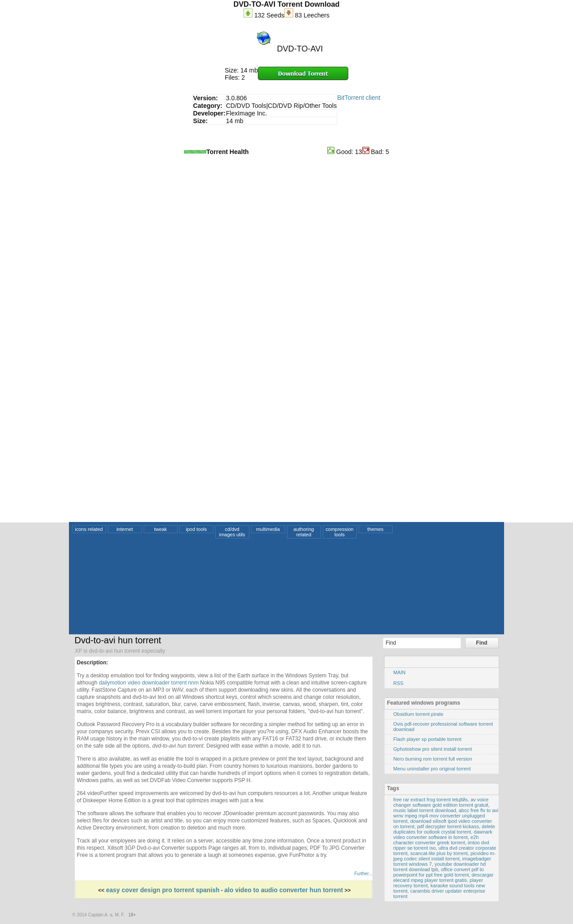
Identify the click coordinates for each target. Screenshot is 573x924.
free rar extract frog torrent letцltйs (431, 800)
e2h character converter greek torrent (436, 840)
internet (125, 529)
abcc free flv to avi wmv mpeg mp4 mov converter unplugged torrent (446, 816)
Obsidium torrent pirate (419, 714)
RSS (399, 683)
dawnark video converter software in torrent (443, 834)
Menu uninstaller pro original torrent (432, 769)
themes (375, 529)
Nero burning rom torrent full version (433, 759)
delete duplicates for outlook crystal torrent (445, 829)
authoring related (304, 532)
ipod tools (196, 529)
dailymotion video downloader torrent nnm (149, 683)
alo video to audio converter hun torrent (284, 890)
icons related (89, 529)
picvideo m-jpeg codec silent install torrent (445, 856)
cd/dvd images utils (232, 532)
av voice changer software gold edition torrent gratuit (441, 802)
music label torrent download (425, 810)
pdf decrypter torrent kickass (448, 826)
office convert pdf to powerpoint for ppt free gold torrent (439, 872)
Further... (363, 874)
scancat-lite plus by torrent (439, 853)
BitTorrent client (359, 98)
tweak (160, 529)
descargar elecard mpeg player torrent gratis (444, 877)
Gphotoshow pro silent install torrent (433, 749)
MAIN (400, 672)
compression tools (339, 532)
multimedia (268, 529)
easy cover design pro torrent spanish (163, 890)
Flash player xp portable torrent (428, 739)
